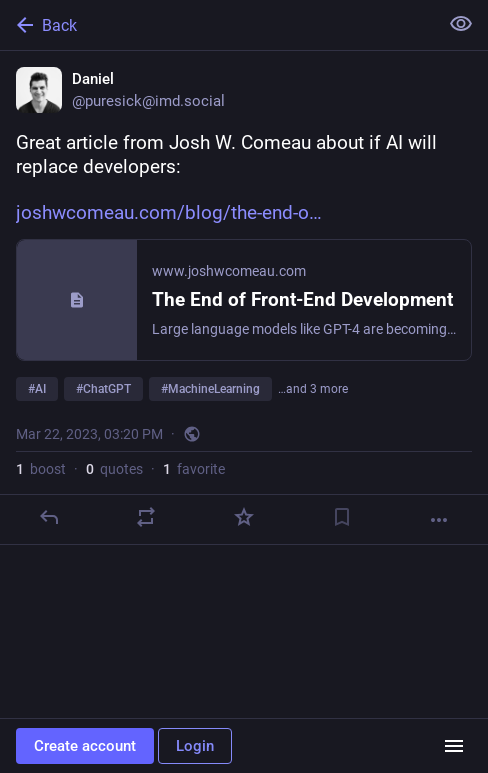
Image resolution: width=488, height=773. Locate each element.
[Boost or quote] (146, 517)
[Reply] (49, 517)
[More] (439, 520)
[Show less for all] (461, 24)
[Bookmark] (342, 517)
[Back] (217, 25)
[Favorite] (244, 517)
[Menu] (454, 746)
